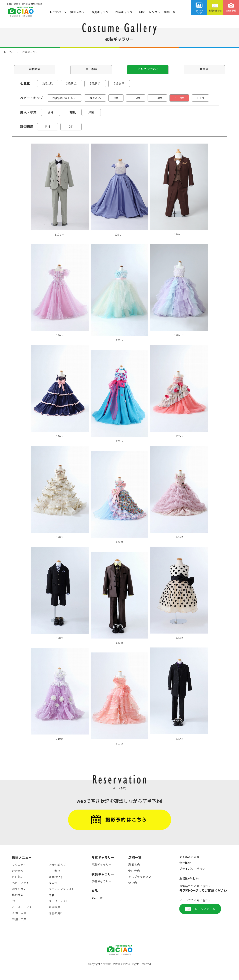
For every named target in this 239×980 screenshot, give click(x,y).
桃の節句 (18, 905)
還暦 (51, 905)
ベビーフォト (21, 892)
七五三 (16, 911)
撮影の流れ (56, 923)
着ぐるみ (100, 98)
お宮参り (18, 880)
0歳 (123, 98)
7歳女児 (120, 84)
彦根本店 (35, 69)
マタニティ (19, 874)
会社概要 (185, 872)
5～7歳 (193, 98)
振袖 (52, 121)
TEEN (30, 106)
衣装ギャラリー (125, 12)
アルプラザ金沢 (148, 69)
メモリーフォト (59, 911)
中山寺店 (91, 69)
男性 (48, 136)
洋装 (96, 121)
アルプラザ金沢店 (140, 886)
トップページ (58, 12)
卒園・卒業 (19, 929)
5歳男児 (96, 84)
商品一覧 (97, 908)
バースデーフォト (23, 917)
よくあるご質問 (189, 867)
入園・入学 (19, 923)
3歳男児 (72, 84)
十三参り (54, 880)
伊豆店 (204, 69)
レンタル (154, 12)
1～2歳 (145, 98)
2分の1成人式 (57, 874)
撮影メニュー (79, 12)
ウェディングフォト (62, 899)
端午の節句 (19, 899)
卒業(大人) (55, 886)
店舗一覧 (170, 12)
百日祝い (18, 886)
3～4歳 (169, 98)
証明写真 (54, 917)
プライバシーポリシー (194, 878)
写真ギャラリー (102, 12)
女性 (73, 136)
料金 (142, 12)
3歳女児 (48, 84)
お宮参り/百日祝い (66, 98)
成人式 (53, 893)
